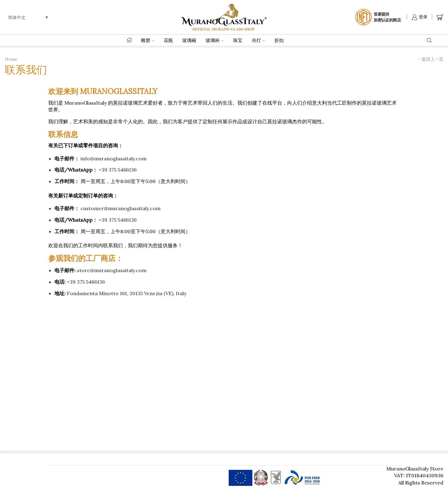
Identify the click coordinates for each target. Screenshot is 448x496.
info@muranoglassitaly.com (114, 158)
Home (11, 59)
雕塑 (148, 40)
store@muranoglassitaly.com (112, 270)
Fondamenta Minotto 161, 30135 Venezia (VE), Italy (127, 293)
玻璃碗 (189, 40)
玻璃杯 (215, 40)
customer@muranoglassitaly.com (121, 208)
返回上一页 (432, 59)
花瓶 (168, 40)
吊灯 (258, 40)
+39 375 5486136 (118, 170)
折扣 (279, 40)
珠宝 (238, 40)
